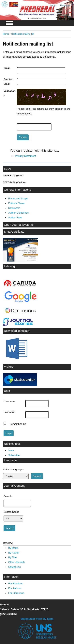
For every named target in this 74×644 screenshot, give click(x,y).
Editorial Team (16, 203)
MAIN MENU (9, 23)
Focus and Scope (18, 198)
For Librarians (16, 593)
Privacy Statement (25, 156)
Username (9, 401)
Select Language (13, 469)
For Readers (15, 584)
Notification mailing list (22, 34)
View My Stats (45, 619)
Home (6, 34)
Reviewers (14, 208)
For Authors (15, 588)
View (11, 450)
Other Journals (17, 562)
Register (65, 5)
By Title (13, 557)
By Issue (13, 548)
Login (53, 5)
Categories (15, 567)
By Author (14, 553)
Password (9, 412)
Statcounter (28, 619)
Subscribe (14, 455)
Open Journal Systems (19, 225)
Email (7, 68)
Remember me (18, 424)
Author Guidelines (19, 213)
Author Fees (15, 217)
